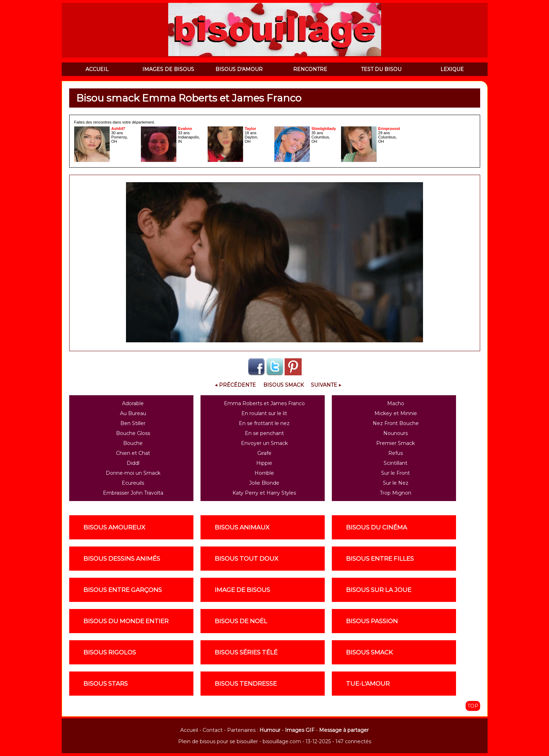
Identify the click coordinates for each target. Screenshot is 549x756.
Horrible (264, 473)
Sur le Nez (396, 483)
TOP (473, 706)
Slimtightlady (324, 129)
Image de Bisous (242, 590)
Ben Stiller (133, 423)
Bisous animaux (242, 527)
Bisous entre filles (380, 559)
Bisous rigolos (110, 652)
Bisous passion (372, 621)
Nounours (396, 433)
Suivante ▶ (326, 385)
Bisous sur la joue (379, 590)
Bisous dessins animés (122, 559)
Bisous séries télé (246, 652)
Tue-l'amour (368, 684)
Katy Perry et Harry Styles (264, 493)
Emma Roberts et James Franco (264, 403)
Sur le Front (396, 473)
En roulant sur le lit (264, 413)
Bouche (133, 443)
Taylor (251, 129)
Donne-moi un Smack (133, 473)
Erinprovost (389, 129)
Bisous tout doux (246, 559)
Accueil (189, 730)
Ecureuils (133, 483)
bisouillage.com (282, 741)
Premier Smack (396, 443)
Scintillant (396, 463)
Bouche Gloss (133, 433)
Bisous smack (369, 652)
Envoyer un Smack (264, 443)
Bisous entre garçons (123, 590)
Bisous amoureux (114, 527)
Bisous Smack (284, 385)
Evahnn (185, 129)
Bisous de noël (241, 621)
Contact (213, 730)
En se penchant (264, 433)
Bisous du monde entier (126, 621)
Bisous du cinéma (377, 527)
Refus (396, 453)
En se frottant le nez (264, 423)
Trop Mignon (396, 493)
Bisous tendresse (246, 684)
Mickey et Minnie (396, 413)
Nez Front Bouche (396, 423)
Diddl (133, 463)
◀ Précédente (235, 385)
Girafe (264, 453)
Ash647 (118, 129)
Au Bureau (133, 413)
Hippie (264, 463)
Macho (396, 403)
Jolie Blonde (264, 483)
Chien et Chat (133, 453)
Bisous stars (106, 684)
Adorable (133, 403)
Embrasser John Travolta (133, 493)
